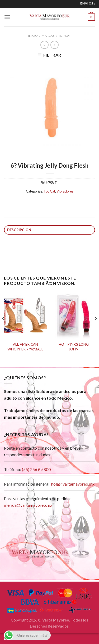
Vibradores (65, 191)
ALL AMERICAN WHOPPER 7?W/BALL (25, 347)
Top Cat (65, 36)
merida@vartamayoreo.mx (28, 505)
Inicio (33, 36)
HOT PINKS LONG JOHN (74, 347)
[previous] (4, 329)
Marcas (48, 36)
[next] (95, 329)
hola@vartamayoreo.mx (73, 484)
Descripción (19, 230)
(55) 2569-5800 (36, 469)
